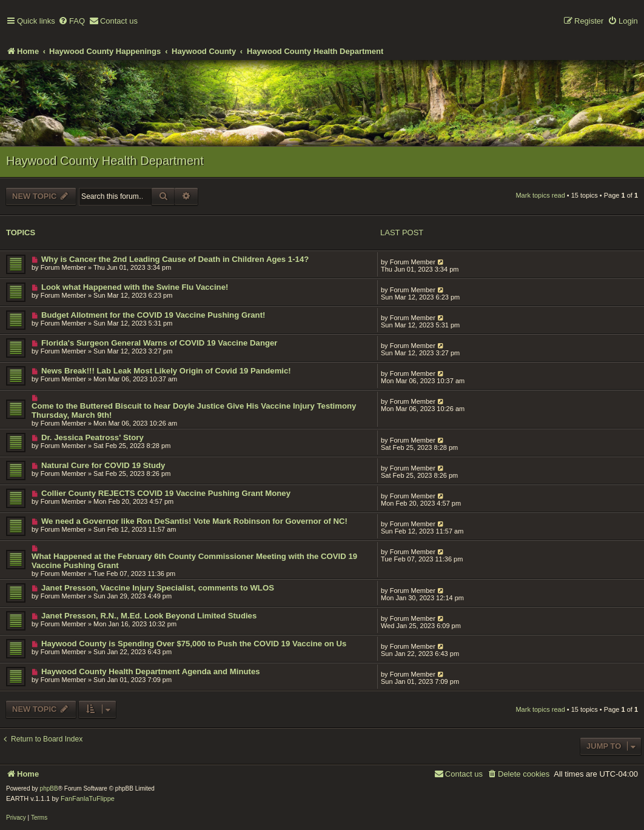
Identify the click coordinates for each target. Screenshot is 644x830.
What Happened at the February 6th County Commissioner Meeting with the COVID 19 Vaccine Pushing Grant (194, 561)
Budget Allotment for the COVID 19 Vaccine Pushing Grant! (153, 315)
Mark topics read (540, 195)
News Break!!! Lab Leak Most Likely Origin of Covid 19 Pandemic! (166, 371)
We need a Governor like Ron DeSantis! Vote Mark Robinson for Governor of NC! (194, 521)
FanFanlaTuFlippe (88, 798)
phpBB (49, 788)
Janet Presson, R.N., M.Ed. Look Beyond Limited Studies (149, 616)
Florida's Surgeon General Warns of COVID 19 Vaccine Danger (159, 343)
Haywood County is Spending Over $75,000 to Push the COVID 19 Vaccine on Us (194, 644)
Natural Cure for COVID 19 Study (103, 465)
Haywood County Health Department (105, 161)
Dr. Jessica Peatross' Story (92, 437)
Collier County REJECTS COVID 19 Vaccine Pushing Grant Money (166, 493)
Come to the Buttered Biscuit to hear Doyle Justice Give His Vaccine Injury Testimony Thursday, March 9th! (194, 410)
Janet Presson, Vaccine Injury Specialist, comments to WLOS (158, 588)
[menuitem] (72, 22)
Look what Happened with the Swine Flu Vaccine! (135, 287)
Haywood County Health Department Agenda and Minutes (151, 671)
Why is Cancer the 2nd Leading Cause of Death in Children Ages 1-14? (175, 259)
